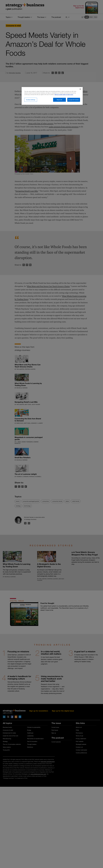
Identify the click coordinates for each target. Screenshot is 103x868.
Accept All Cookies (74, 100)
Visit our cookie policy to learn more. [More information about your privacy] (64, 95)
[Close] (80, 89)
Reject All (59, 100)
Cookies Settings (31, 100)
